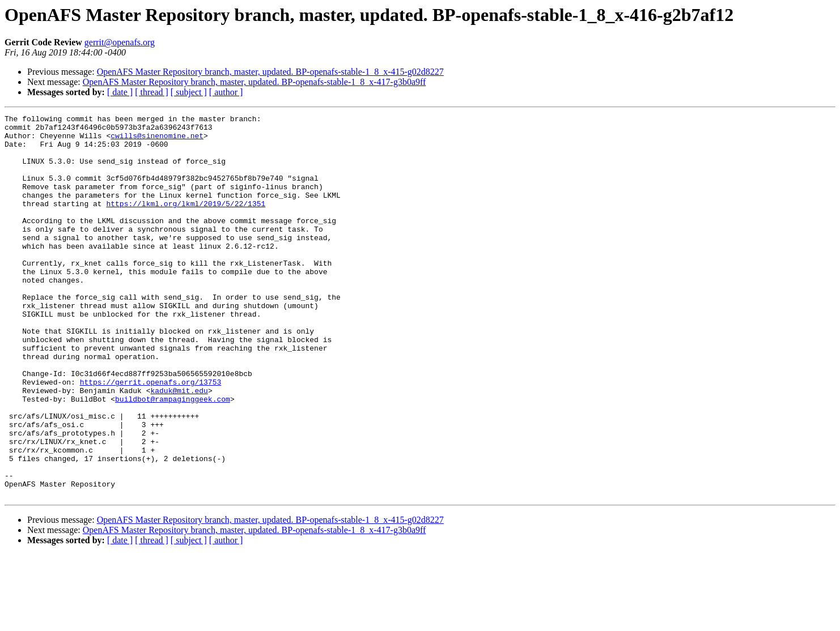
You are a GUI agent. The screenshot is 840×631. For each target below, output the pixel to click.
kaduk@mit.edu (179, 446)
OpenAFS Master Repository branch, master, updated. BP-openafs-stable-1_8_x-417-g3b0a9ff (254, 82)
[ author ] (226, 92)
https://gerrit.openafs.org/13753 (151, 436)
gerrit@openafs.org (120, 42)
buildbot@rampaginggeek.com (173, 457)
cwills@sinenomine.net (157, 140)
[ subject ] (189, 92)
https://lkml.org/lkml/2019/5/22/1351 (186, 222)
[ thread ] (152, 92)
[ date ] (120, 92)
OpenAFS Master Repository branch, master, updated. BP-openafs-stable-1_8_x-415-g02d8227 (270, 72)
